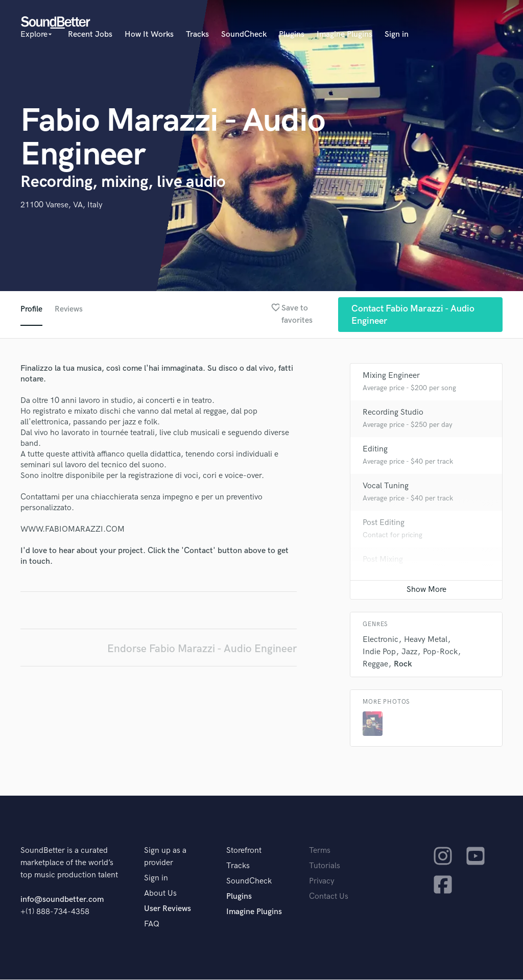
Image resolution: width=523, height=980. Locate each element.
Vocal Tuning (386, 486)
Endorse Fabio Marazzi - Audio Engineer (202, 649)
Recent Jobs (90, 34)
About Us (160, 894)
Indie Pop (379, 652)
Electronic (381, 640)
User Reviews (168, 909)
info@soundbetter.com (62, 900)
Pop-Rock (440, 652)
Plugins (292, 34)
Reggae (375, 665)
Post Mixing (383, 560)
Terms (320, 851)
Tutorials (325, 866)
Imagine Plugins (344, 34)
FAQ (152, 925)
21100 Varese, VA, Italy (62, 205)
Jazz (409, 652)
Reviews (69, 309)
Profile (31, 309)
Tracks (197, 34)
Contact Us (329, 897)
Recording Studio (393, 413)
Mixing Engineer (391, 376)
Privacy (322, 882)
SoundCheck (244, 34)
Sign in (397, 34)
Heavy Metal (426, 640)
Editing (375, 450)
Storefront (244, 851)
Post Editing (384, 523)
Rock (403, 665)
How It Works (149, 34)
